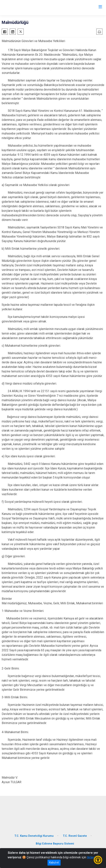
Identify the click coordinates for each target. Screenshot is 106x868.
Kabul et (54, 863)
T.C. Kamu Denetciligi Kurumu (34, 836)
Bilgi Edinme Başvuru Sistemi (55, 844)
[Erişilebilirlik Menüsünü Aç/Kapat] (98, 860)
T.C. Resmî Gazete (75, 836)
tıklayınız (93, 857)
